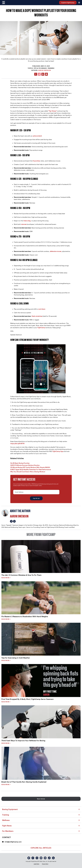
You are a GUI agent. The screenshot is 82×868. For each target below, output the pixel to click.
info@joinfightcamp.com (12, 842)
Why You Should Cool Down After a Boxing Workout (28, 472)
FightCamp (41, 328)
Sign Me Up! (36, 498)
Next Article (41, 799)
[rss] (53, 858)
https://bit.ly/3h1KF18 (17, 443)
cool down (42, 309)
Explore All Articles (41, 848)
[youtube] (41, 858)
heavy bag (27, 221)
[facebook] (33, 858)
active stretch (37, 136)
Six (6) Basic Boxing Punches (20, 463)
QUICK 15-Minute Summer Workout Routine (25, 465)
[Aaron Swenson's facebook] (11, 521)
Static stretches (37, 316)
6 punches (36, 161)
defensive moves (56, 251)
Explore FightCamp (68, 3)
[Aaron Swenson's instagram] (14, 521)
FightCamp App (58, 451)
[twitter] (29, 858)
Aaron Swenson (44, 70)
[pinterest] (45, 858)
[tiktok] (49, 858)
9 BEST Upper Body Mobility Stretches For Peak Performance (31, 469)
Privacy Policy (45, 864)
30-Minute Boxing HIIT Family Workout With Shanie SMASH (30, 467)
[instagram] (37, 858)
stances (24, 224)
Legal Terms (36, 864)
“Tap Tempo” (53, 111)
